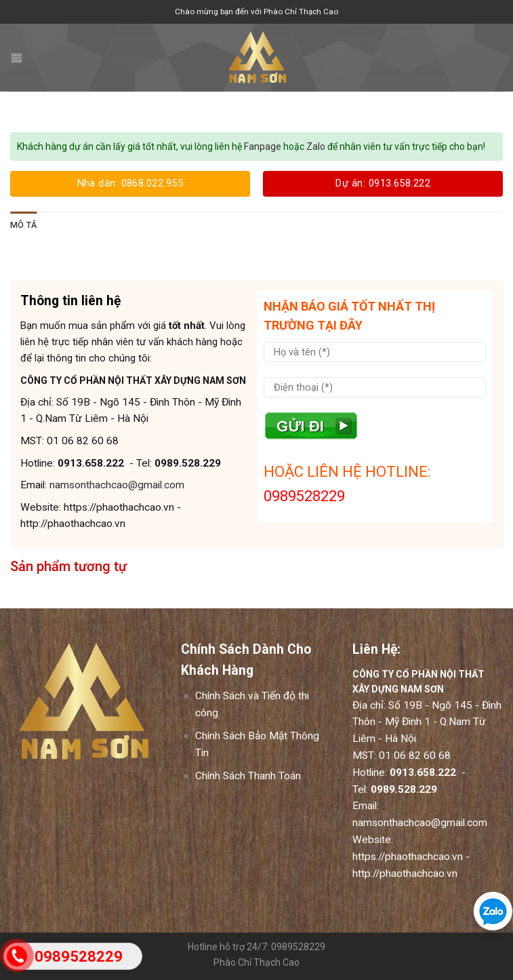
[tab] (23, 225)
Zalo (316, 146)
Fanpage (262, 146)
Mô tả (23, 225)
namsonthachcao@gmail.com (117, 485)
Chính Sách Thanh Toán (248, 776)
